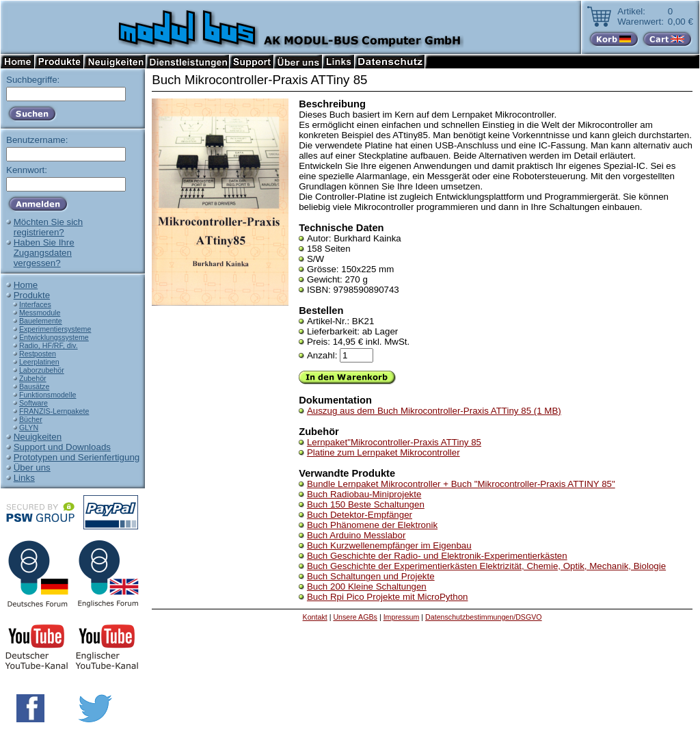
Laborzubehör (42, 370)
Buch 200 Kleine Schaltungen (367, 587)
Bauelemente (41, 321)
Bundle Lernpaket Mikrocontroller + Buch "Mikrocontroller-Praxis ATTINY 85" (461, 484)
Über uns (32, 467)
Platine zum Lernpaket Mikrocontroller (383, 452)
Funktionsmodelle (48, 395)
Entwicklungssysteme (54, 337)
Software (33, 403)
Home (26, 285)
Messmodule (40, 313)
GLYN (29, 427)
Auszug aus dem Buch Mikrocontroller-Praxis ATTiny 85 (434, 411)
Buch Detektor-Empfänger (360, 515)
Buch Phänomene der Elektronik (372, 525)
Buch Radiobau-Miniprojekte (364, 494)
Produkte (32, 295)
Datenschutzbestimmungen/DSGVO (484, 617)
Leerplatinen (39, 362)
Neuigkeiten (38, 437)
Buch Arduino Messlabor (356, 535)
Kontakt (315, 617)
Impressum (402, 617)
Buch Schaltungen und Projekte (371, 576)
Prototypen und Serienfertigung (77, 457)
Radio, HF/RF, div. (49, 345)
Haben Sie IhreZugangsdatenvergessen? (44, 253)
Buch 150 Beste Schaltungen (366, 504)
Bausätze (34, 386)
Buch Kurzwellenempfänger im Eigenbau (389, 545)
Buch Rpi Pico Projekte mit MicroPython (388, 597)
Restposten (38, 354)
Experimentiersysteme (55, 329)
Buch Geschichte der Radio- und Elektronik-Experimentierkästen (437, 556)
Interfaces (35, 304)
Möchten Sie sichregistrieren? (49, 227)
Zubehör (33, 378)
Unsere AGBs (355, 617)
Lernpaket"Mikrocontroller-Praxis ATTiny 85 (394, 442)
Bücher (31, 419)
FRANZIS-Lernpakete (54, 411)
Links (24, 478)
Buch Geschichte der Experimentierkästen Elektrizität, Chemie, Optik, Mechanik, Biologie (486, 566)
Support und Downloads (62, 447)
